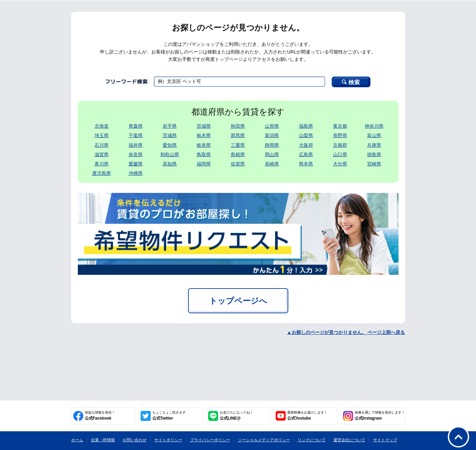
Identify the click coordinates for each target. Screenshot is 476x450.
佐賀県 (238, 164)
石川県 (102, 145)
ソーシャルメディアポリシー (264, 440)
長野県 (340, 135)
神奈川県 (374, 126)
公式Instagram (380, 416)
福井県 (136, 145)
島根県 (238, 154)
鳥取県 (204, 154)
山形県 (272, 126)
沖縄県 (136, 173)
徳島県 (374, 154)
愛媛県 (136, 164)
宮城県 (204, 126)
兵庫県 (374, 145)
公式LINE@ (236, 416)
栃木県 (204, 135)
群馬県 (238, 135)
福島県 (306, 126)
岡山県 (272, 154)
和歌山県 (170, 154)
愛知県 (170, 145)
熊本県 (306, 164)
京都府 (340, 145)
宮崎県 (374, 164)
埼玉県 (102, 135)
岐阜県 (204, 145)
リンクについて (312, 440)
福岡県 (204, 164)
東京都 (340, 126)
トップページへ (238, 301)
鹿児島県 (102, 173)
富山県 (374, 135)
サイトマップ (385, 440)
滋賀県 (102, 154)
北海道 (102, 126)
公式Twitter (169, 416)
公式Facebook (100, 416)
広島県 (306, 154)
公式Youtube (307, 416)
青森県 (136, 126)
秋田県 (238, 126)
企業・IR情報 (103, 440)
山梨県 (306, 135)
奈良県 (136, 154)
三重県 (238, 145)
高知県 (170, 164)
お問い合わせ (135, 440)
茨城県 (170, 135)
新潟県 (272, 135)
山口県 (340, 154)
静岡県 (272, 145)
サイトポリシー (168, 440)
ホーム (77, 440)
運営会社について (349, 440)
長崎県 (272, 164)
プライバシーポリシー (210, 440)
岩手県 (170, 126)
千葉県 (136, 135)
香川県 (102, 164)
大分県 (340, 164)
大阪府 (306, 145)
